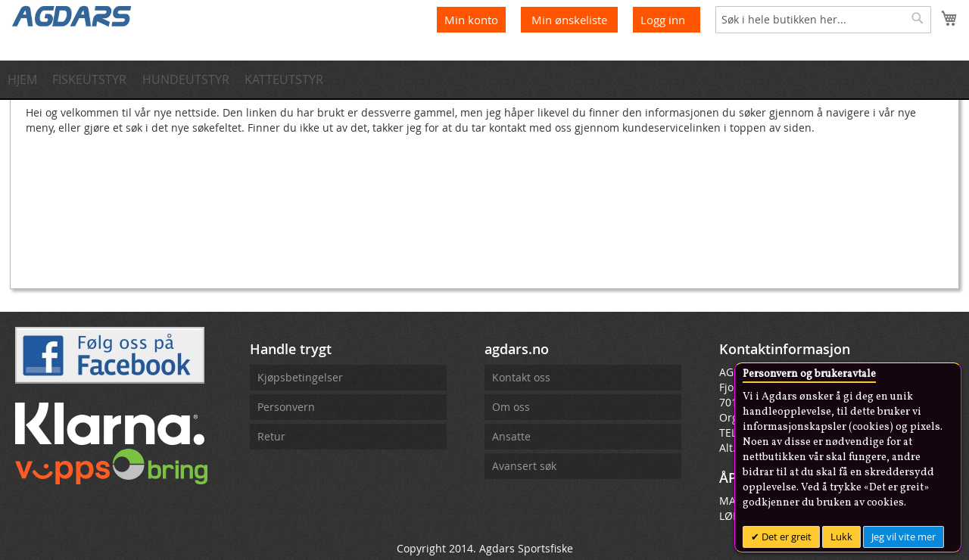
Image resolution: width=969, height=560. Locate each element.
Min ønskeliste (571, 20)
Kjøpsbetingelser (300, 377)
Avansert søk (524, 466)
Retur (271, 436)
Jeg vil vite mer (904, 537)
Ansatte (511, 436)
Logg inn (663, 20)
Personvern (286, 407)
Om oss (511, 407)
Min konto (471, 20)
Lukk (841, 537)
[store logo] (72, 15)
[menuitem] (27, 79)
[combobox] (823, 20)
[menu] (484, 79)
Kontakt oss (521, 377)
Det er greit (785, 537)
